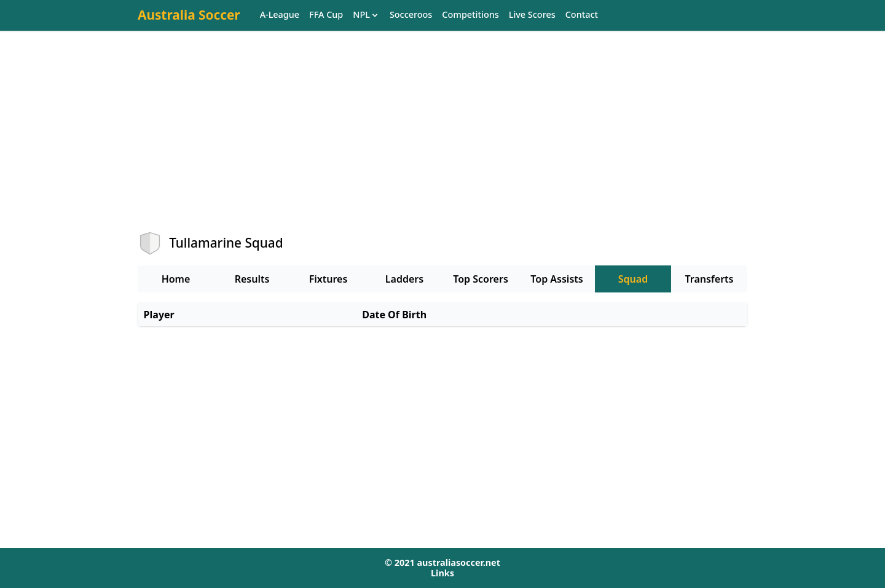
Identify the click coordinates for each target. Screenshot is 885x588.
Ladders (404, 279)
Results (252, 279)
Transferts (709, 279)
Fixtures (328, 279)
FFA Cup (326, 15)
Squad (633, 279)
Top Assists (557, 279)
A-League (280, 15)
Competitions (470, 15)
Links (442, 573)
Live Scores (532, 15)
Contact (582, 15)
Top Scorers (481, 279)
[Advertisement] (442, 142)
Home (176, 279)
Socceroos (411, 15)
